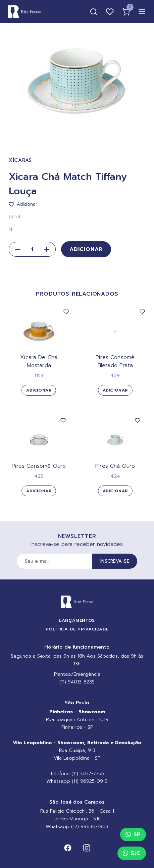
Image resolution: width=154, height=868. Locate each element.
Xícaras (20, 160)
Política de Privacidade (77, 629)
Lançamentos (77, 620)
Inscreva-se (115, 561)
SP (133, 834)
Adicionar (86, 249)
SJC (132, 853)
